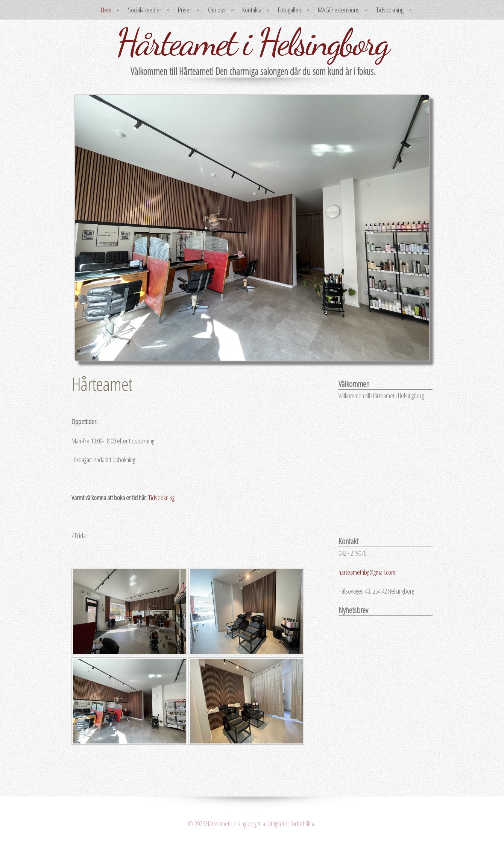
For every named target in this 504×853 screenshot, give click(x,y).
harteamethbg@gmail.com (367, 572)
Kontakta (252, 10)
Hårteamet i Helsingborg (252, 42)
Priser (185, 10)
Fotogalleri (290, 10)
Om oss (217, 10)
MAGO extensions (339, 10)
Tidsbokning (390, 10)
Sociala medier (145, 10)
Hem (106, 10)
